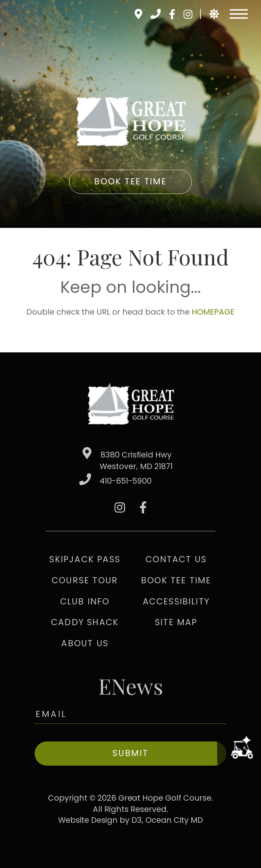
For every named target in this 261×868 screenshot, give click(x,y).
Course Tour (85, 580)
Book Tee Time (130, 181)
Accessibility (176, 602)
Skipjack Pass (85, 559)
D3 (137, 820)
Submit (130, 753)
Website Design (88, 820)
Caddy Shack (85, 622)
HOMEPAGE (213, 312)
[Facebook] (172, 14)
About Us (85, 643)
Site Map (176, 622)
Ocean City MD (174, 820)
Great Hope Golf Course (165, 798)
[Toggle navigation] (239, 14)
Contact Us (176, 559)
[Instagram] (188, 14)
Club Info (85, 602)
